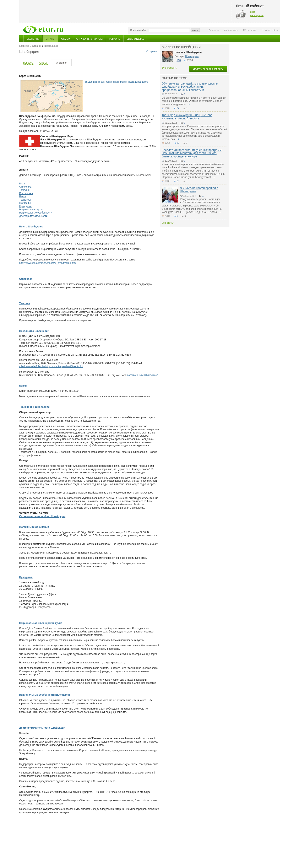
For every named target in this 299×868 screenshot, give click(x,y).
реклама (251, 30)
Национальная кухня (31, 210)
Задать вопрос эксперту (208, 69)
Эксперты (33, 39)
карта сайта (272, 30)
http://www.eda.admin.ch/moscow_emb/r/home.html (48, 263)
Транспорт (25, 200)
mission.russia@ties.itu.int (34, 366)
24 (178, 108)
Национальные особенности (36, 213)
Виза (22, 184)
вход (253, 12)
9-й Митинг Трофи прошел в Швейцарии (199, 190)
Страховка (25, 187)
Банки (23, 196)
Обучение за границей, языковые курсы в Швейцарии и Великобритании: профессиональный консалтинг (190, 87)
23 (178, 143)
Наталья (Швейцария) (188, 52)
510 (179, 60)
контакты (233, 30)
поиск (195, 30)
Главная (24, 46)
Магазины (25, 203)
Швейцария (192, 56)
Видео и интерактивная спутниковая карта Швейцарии (117, 82)
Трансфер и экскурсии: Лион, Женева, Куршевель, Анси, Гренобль (187, 117)
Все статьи (168, 223)
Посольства (26, 193)
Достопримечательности (33, 216)
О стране (152, 51)
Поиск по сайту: (139, 30)
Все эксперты (170, 68)
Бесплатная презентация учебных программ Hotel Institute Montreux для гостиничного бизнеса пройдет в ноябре (192, 153)
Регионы (115, 39)
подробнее (189, 104)
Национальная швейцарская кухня (41, 623)
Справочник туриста (89, 39)
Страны (50, 39)
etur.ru (215, 30)
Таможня (24, 190)
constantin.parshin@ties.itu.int (66, 366)
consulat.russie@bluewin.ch (143, 375)
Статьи (66, 39)
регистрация (257, 15)
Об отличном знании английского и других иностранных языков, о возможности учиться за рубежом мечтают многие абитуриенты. (194, 101)
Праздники (25, 206)
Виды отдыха (135, 39)
